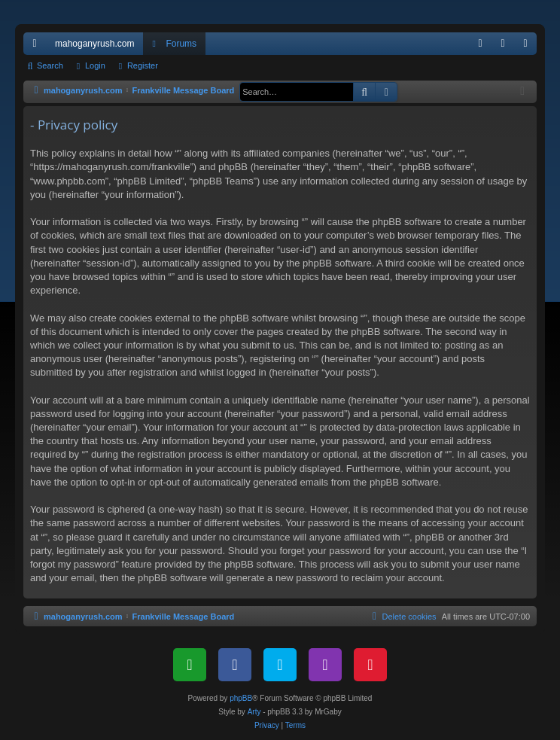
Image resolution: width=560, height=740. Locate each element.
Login (95, 65)
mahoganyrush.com (94, 44)
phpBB (241, 698)
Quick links (38, 47)
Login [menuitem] (506, 47)
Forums (181, 44)
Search (50, 65)
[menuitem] (480, 44)
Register (143, 65)
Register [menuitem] (529, 47)
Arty (254, 712)
